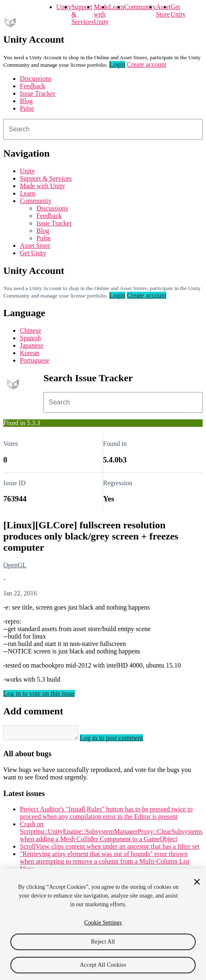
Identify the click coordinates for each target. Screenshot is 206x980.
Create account (147, 64)
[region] (103, 924)
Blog (26, 101)
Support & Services (46, 178)
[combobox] (103, 129)
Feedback (32, 86)
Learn (116, 7)
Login (117, 64)
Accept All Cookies (103, 965)
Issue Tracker (38, 93)
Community (140, 7)
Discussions (36, 79)
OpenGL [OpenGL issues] (15, 565)
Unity (64, 7)
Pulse (27, 108)
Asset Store (35, 246)
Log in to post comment (120, 740)
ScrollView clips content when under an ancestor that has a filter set (110, 849)
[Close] (197, 882)
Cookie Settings (103, 923)
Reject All (103, 942)
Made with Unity (101, 14)
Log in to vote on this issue (39, 693)
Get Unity (178, 11)
